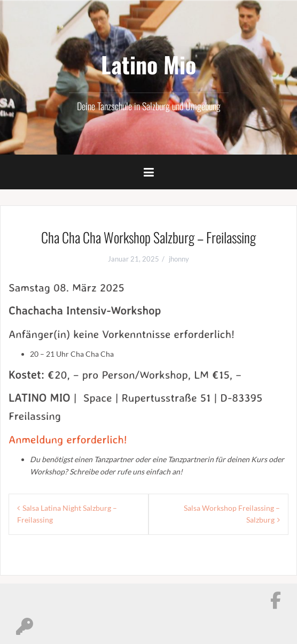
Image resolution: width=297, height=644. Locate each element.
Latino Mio (148, 64)
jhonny (179, 259)
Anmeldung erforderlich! (68, 439)
